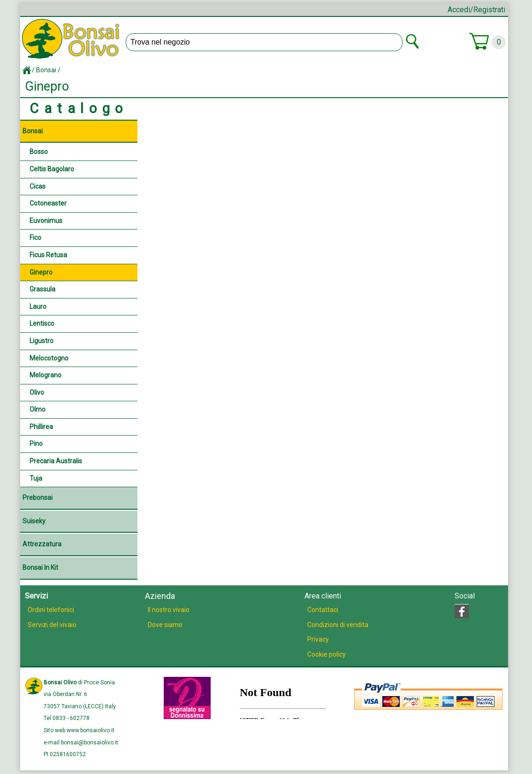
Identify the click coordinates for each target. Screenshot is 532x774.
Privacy (318, 639)
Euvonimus (46, 221)
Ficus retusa (48, 255)
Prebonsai (38, 498)
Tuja (36, 478)
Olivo (37, 392)
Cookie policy (327, 654)
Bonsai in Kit (40, 567)
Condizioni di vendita (338, 625)
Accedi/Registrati (476, 10)
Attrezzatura (42, 544)
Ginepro (41, 272)
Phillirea (41, 427)
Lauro (38, 307)
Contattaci (323, 610)
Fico (35, 238)
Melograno (46, 375)
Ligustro (42, 341)
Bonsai (46, 70)
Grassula (42, 289)
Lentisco (42, 323)
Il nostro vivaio (169, 610)
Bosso (39, 152)
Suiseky (34, 521)
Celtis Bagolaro (52, 169)
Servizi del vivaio (52, 625)
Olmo (38, 409)
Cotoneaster (48, 203)
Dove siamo (165, 625)
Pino (36, 444)
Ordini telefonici (51, 610)
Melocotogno (49, 358)
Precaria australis (56, 461)
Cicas (38, 186)
